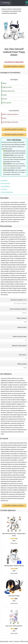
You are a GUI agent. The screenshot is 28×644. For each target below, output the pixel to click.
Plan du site (17, 641)
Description (4, 181)
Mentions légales (4, 641)
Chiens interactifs (17, 9)
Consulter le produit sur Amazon (14, 66)
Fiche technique (5, 183)
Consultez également (7, 192)
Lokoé (27, 641)
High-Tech (9, 9)
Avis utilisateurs (5, 186)
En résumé (4, 189)
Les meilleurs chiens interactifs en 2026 (12, 11)
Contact (11, 641)
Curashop (4, 9)
